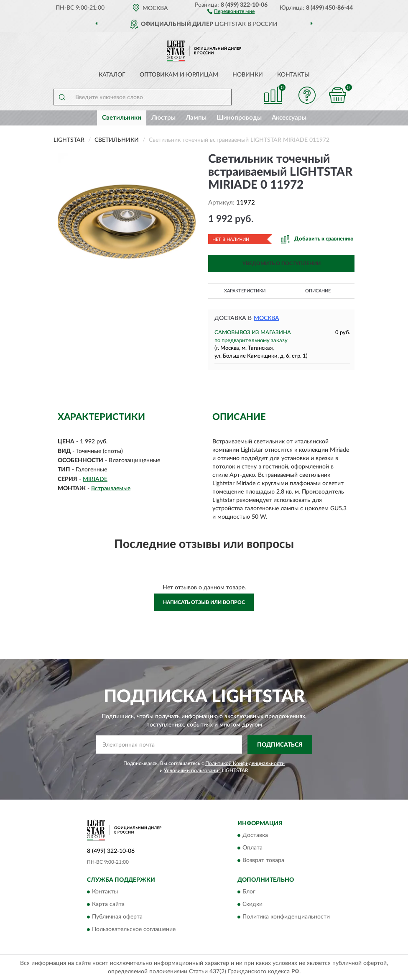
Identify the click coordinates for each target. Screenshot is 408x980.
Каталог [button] (112, 75)
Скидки (252, 905)
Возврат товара (263, 860)
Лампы (196, 118)
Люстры (163, 118)
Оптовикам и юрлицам (179, 75)
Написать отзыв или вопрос (204, 602)
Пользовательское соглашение (134, 930)
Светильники (122, 118)
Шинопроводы (239, 118)
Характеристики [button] (245, 291)
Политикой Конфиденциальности (245, 763)
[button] (231, 11)
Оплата (252, 848)
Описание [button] (318, 291)
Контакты (293, 75)
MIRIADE (95, 479)
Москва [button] (266, 318)
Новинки (248, 75)
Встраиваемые (111, 489)
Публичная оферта (117, 917)
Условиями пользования (192, 770)
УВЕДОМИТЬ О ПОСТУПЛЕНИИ (282, 264)
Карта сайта (108, 905)
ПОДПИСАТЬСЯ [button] (280, 745)
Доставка (255, 835)
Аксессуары (289, 118)
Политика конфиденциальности (286, 917)
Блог (249, 892)
